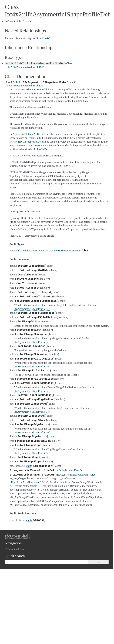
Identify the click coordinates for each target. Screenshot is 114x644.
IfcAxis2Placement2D (32, 482)
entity (29, 466)
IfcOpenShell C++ (15, 549)
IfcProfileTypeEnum (77, 475)
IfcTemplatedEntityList (30, 251)
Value (92, 475)
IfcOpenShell (17, 536)
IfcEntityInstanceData (67, 470)
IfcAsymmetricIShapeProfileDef (62, 251)
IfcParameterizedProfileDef (28, 86)
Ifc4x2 (15, 82)
